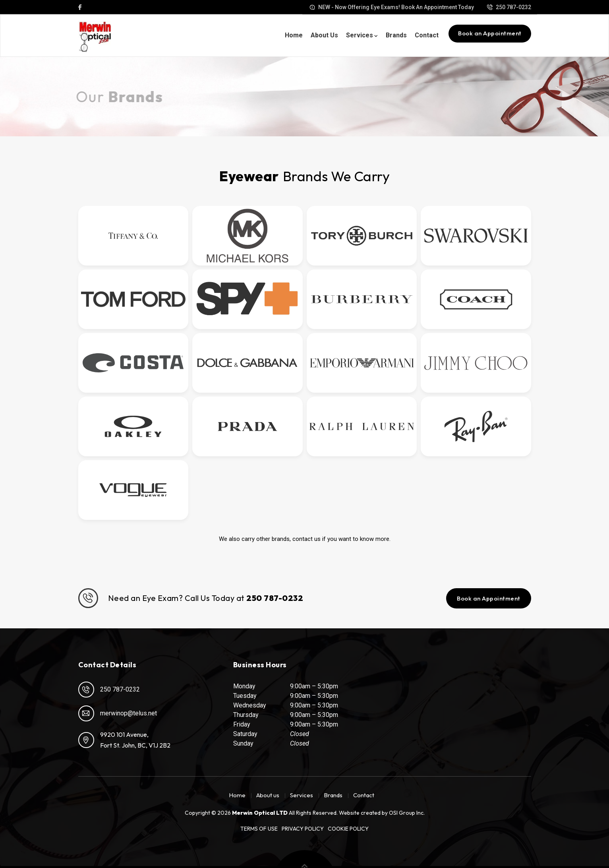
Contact (427, 35)
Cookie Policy (348, 829)
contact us (306, 539)
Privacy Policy (303, 829)
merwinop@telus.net (118, 713)
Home (294, 35)
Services (302, 795)
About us (324, 35)
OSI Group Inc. (407, 813)
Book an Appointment (490, 33)
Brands (396, 35)
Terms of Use (259, 829)
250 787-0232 (109, 690)
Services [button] (360, 35)
